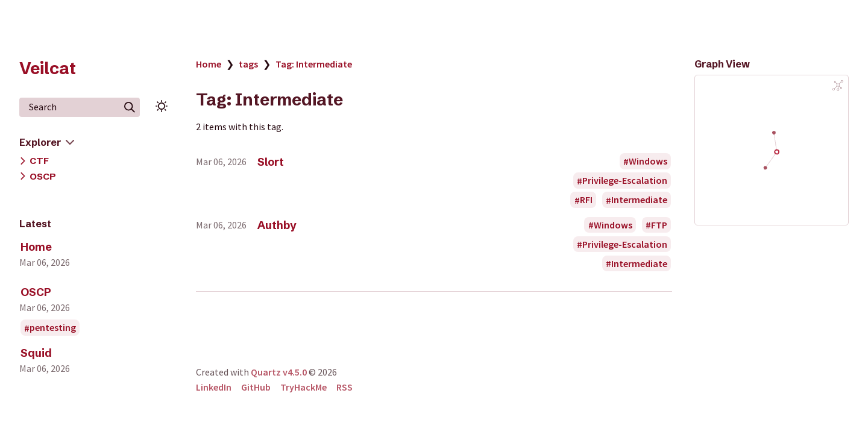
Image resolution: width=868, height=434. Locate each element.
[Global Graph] (838, 86)
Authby (277, 225)
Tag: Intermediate (314, 64)
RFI (586, 200)
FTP (659, 225)
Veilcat (48, 68)
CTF (39, 161)
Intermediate (639, 200)
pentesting (53, 328)
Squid (36, 353)
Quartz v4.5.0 (279, 372)
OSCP (43, 176)
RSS (344, 387)
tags (248, 64)
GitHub (256, 387)
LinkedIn (214, 387)
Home (36, 247)
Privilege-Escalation (625, 181)
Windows (648, 162)
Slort (271, 162)
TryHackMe (303, 387)
